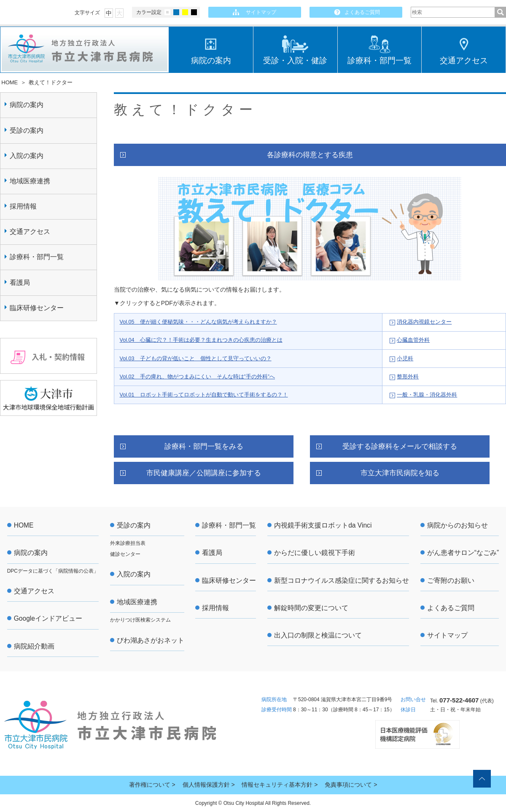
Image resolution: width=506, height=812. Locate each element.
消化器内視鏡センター (424, 322)
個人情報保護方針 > (209, 785)
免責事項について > (351, 785)
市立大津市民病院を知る (400, 473)
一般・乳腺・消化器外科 (427, 395)
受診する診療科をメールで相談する (400, 446)
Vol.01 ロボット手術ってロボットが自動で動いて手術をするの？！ (204, 395)
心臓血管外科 (413, 340)
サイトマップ (261, 12)
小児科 (405, 359)
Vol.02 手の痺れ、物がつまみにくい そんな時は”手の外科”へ (197, 377)
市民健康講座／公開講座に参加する (204, 473)
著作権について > (152, 785)
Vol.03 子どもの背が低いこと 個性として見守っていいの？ (196, 359)
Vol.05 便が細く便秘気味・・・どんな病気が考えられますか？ (198, 322)
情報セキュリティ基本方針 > (280, 785)
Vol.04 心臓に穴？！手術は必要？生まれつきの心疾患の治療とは (201, 340)
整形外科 (408, 377)
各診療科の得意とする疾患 (310, 155)
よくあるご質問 (362, 12)
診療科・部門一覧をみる (204, 446)
